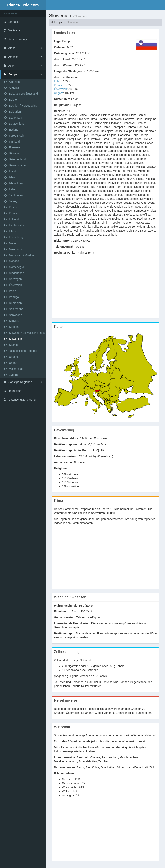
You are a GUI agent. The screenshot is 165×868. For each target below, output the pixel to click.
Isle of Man (13, 183)
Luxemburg (14, 237)
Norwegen (13, 279)
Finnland (12, 142)
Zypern (11, 375)
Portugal (12, 297)
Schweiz (12, 321)
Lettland (12, 219)
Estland (11, 130)
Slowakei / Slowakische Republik (25, 333)
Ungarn (11, 363)
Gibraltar (12, 153)
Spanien (12, 345)
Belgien (11, 100)
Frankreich (13, 147)
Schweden (13, 315)
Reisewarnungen (16, 39)
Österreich (13, 285)
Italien (10, 189)
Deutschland (14, 124)
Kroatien (12, 213)
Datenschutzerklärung (20, 400)
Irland (10, 171)
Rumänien (13, 303)
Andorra (11, 88)
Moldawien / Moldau (19, 255)
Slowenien (13, 339)
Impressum (13, 391)
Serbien (11, 327)
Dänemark (13, 118)
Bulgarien (12, 112)
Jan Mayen (13, 195)
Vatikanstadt (14, 369)
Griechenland (15, 159)
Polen (10, 291)
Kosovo (11, 207)
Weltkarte (12, 30)
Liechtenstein (15, 225)
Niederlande (14, 273)
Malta (10, 243)
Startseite (12, 22)
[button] (50, 5)
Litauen (11, 231)
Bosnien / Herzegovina (21, 106)
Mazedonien (14, 249)
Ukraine (11, 357)
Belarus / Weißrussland (21, 94)
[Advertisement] (105, 288)
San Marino (14, 309)
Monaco (12, 261)
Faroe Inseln (14, 136)
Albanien (12, 82)
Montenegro (14, 267)
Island (10, 177)
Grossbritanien (16, 165)
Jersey (11, 201)
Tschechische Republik (21, 351)
